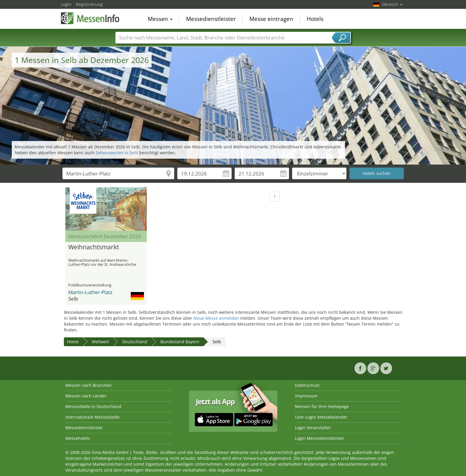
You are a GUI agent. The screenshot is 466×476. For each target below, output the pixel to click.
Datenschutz (307, 385)
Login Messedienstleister (320, 438)
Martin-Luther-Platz (90, 292)
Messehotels (78, 438)
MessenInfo (90, 18)
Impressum (306, 396)
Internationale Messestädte (92, 417)
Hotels (315, 19)
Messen (160, 19)
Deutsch (392, 4)
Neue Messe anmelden (216, 318)
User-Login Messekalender (321, 417)
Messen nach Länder (86, 396)
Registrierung (89, 4)
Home (73, 342)
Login (66, 4)
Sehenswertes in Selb (117, 153)
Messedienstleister (211, 19)
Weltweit (100, 342)
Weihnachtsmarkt (94, 247)
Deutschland (135, 342)
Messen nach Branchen (89, 385)
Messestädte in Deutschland (93, 406)
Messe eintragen (271, 19)
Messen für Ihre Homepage (322, 406)
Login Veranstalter (313, 428)
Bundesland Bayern (180, 342)
